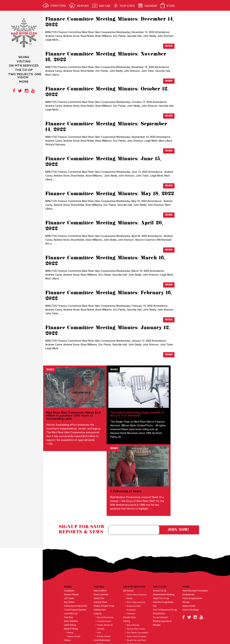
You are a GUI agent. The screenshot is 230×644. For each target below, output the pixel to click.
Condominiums (104, 561)
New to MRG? (101, 531)
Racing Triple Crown (136, 569)
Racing (127, 561)
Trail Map (69, 557)
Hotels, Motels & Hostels (105, 567)
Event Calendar (101, 535)
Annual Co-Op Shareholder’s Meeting (164, 533)
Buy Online (70, 542)
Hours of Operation (103, 599)
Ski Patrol (128, 607)
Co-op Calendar (161, 557)
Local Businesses (102, 580)
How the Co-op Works (163, 542)
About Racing (133, 565)
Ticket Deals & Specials (76, 550)
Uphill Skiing (70, 565)
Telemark (131, 554)
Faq (155, 546)
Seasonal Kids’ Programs (134, 548)
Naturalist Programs (133, 603)
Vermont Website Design (128, 630)
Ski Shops (102, 588)
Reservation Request (137, 535)
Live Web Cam (71, 554)
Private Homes (104, 577)
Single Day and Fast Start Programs (136, 582)
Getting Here (100, 550)
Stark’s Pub (99, 538)
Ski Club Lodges (102, 592)
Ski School (129, 531)
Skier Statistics (71, 561)
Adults (130, 539)
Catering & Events (132, 611)
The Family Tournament (138, 573)
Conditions (70, 531)
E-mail (200, 625)
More (168, 46)
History (68, 580)
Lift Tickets (69, 538)
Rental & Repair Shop (104, 546)
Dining (100, 584)
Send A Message (191, 550)
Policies (186, 542)
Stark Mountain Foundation (195, 531)
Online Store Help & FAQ (76, 546)
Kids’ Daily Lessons (136, 542)
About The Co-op (161, 538)
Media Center (189, 546)
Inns (100, 573)
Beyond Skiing (71, 569)
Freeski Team (130, 557)
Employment (189, 535)
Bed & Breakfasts (106, 558)
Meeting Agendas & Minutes (162, 563)
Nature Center (74, 577)
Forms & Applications (193, 538)
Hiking (71, 573)
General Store (101, 542)
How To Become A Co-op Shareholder (165, 552)
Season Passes (72, 535)
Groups (97, 596)
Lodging (98, 554)
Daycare (128, 599)
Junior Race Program (137, 577)
